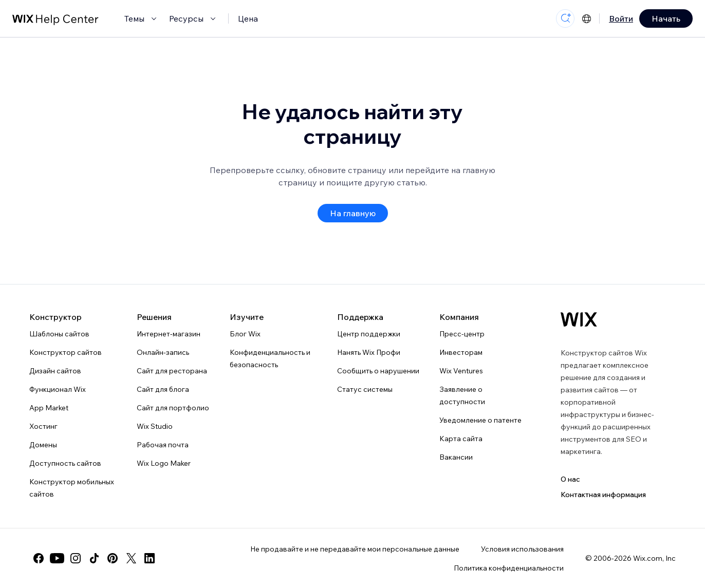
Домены (43, 445)
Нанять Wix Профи (369, 352)
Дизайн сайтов (55, 371)
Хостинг (43, 426)
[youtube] (57, 558)
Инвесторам (461, 352)
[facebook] (39, 558)
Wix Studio (155, 426)
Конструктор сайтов (66, 352)
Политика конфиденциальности (509, 568)
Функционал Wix (58, 389)
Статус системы (365, 389)
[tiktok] (94, 558)
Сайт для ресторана (172, 371)
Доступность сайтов (65, 463)
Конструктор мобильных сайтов (72, 488)
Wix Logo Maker (164, 463)
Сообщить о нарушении (378, 371)
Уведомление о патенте (480, 420)
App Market (49, 408)
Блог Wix (245, 334)
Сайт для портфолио (173, 408)
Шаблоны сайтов (59, 334)
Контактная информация (603, 495)
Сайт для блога (163, 389)
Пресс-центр (462, 334)
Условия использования (522, 549)
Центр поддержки (369, 334)
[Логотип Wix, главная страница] (579, 319)
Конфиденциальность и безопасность (270, 358)
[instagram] (76, 558)
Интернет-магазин (169, 334)
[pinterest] (113, 558)
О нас (570, 479)
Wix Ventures (461, 371)
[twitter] (131, 558)
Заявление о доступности (462, 395)
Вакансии (456, 457)
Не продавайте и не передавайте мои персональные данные (355, 549)
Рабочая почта (163, 445)
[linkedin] (150, 558)
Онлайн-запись (163, 352)
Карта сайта (461, 439)
